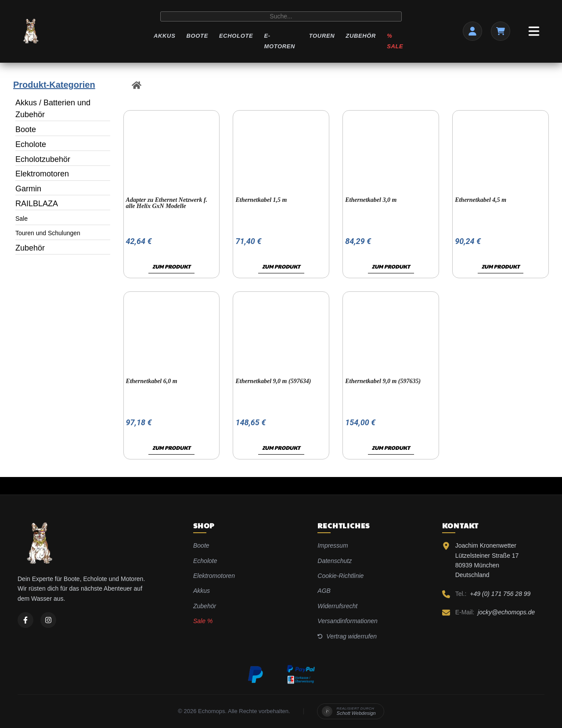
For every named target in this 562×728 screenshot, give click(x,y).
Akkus (164, 36)
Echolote (236, 36)
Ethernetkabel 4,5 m (481, 200)
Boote (197, 36)
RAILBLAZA (37, 204)
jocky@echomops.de (506, 612)
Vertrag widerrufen (347, 636)
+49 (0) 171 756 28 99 (500, 594)
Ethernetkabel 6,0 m (152, 381)
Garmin (28, 189)
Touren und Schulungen (48, 233)
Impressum (333, 545)
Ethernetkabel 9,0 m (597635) (383, 381)
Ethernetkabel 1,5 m (261, 200)
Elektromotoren (42, 174)
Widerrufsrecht (337, 606)
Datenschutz (335, 561)
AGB (324, 591)
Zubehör (361, 36)
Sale (22, 219)
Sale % (203, 621)
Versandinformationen (347, 621)
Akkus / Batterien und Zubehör (53, 109)
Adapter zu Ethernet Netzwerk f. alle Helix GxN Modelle (167, 203)
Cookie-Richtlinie (340, 576)
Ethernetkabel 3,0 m (371, 200)
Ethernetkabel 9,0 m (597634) (273, 381)
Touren (322, 36)
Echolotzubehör (43, 159)
